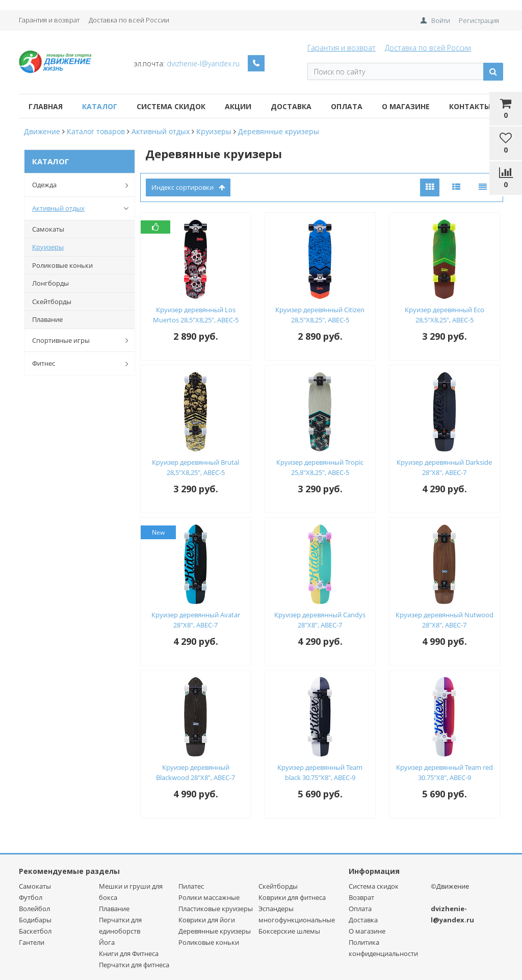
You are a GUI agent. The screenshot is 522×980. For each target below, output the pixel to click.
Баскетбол (35, 931)
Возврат (361, 897)
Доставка (291, 106)
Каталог (100, 106)
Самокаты (48, 229)
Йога (107, 942)
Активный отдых (82, 208)
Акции (238, 106)
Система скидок (171, 106)
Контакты (470, 106)
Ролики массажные (209, 897)
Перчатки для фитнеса (134, 965)
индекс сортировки (188, 187)
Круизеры (48, 247)
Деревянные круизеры (215, 931)
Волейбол (34, 909)
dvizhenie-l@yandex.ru (203, 64)
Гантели (32, 942)
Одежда (82, 185)
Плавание (47, 319)
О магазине (406, 106)
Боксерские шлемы (289, 931)
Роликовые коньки (62, 265)
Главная (46, 106)
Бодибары (35, 920)
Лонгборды (50, 283)
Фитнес (82, 364)
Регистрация (479, 20)
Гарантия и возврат (49, 20)
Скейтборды (52, 301)
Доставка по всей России (129, 20)
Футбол (31, 897)
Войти (441, 20)
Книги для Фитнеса (129, 953)
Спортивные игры (82, 340)
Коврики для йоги (207, 920)
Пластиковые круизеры (216, 909)
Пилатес (191, 886)
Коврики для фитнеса (292, 897)
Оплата (347, 106)
